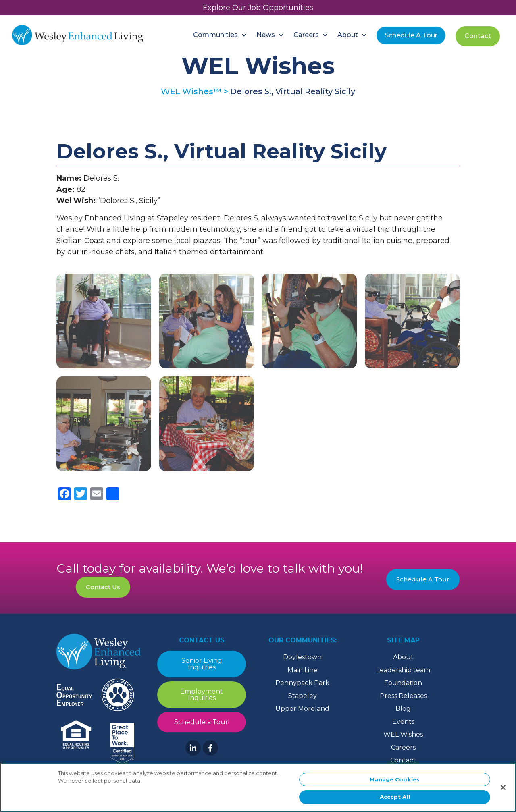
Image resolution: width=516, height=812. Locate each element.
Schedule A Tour (423, 579)
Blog (403, 709)
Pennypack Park (302, 683)
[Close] (503, 790)
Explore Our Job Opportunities (258, 8)
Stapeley (303, 696)
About (403, 657)
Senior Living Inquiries (202, 664)
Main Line (303, 670)
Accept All (395, 800)
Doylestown (302, 657)
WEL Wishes (403, 734)
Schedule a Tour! (202, 722)
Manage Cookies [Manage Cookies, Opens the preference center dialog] (395, 782)
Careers (403, 747)
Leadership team (403, 670)
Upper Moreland (302, 709)
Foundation (403, 683)
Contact (403, 760)
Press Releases (403, 696)
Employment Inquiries (202, 695)
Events (403, 722)
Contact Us (103, 587)
